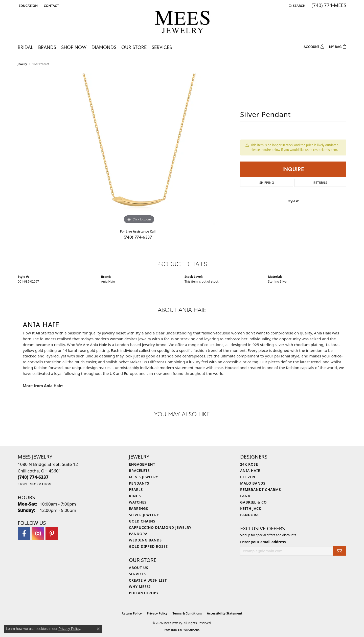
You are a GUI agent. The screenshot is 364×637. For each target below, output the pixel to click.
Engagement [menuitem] (142, 464)
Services (162, 47)
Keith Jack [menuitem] (251, 508)
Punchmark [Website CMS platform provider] (191, 630)
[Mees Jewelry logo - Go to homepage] (182, 23)
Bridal (25, 47)
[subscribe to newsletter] (339, 551)
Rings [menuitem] (135, 496)
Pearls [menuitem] (136, 490)
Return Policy (132, 613)
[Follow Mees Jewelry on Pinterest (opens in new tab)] (52, 534)
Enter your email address (263, 542)
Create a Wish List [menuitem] (148, 580)
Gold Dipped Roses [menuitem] (148, 546)
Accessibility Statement (224, 613)
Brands (47, 47)
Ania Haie (108, 281)
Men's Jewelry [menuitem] (144, 477)
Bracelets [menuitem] (139, 471)
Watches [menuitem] (138, 502)
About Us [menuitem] (139, 568)
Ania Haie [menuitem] (250, 471)
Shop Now (74, 47)
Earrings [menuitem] (139, 508)
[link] (51, 6)
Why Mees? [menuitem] (140, 587)
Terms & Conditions (187, 613)
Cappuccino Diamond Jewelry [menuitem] (160, 527)
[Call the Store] (33, 477)
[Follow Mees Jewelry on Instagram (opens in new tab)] (38, 534)
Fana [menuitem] (245, 496)
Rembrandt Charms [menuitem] (260, 490)
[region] (139, 149)
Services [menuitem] (138, 574)
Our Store (134, 47)
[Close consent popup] (98, 629)
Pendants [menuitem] (139, 483)
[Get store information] (35, 484)
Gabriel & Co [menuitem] (253, 502)
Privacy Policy (157, 613)
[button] (28, 6)
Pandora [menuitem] (138, 534)
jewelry (22, 64)
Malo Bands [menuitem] (253, 483)
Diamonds (104, 47)
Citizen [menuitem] (248, 477)
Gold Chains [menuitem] (142, 521)
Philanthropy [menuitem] (144, 593)
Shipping (267, 183)
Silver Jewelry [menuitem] (144, 515)
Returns (320, 183)
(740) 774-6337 (138, 237)
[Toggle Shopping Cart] (338, 46)
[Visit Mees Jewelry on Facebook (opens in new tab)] (24, 534)
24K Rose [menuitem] (249, 464)
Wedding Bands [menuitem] (145, 540)
